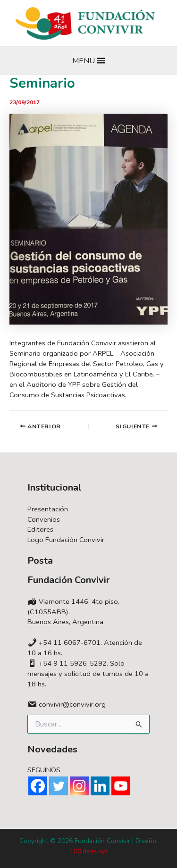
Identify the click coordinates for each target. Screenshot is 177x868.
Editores (40, 529)
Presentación (48, 509)
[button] (84, 61)
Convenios (44, 519)
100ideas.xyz (89, 851)
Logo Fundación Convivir (66, 540)
